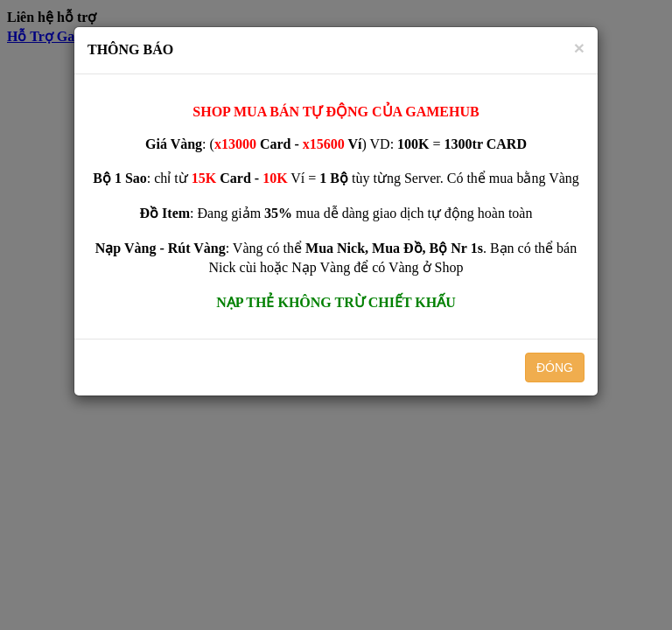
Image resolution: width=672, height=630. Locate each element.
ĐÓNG (555, 367)
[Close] (579, 48)
